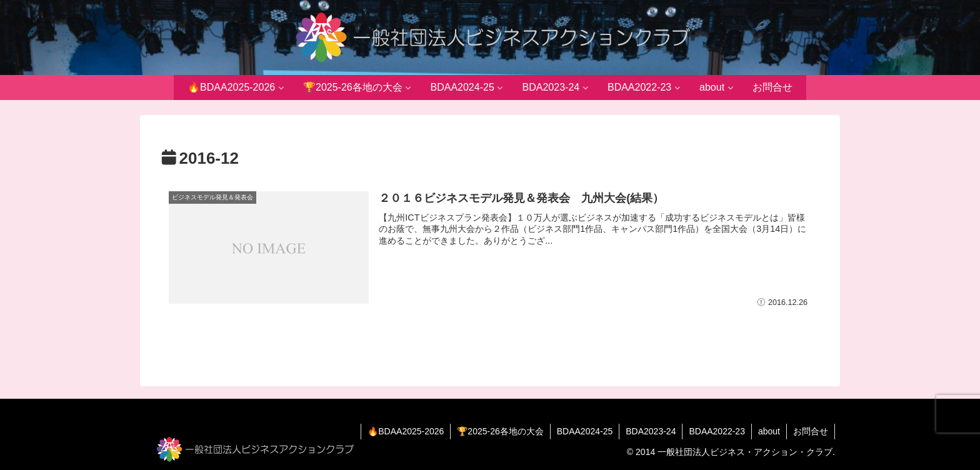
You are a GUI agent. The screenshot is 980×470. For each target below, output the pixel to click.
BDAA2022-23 (717, 431)
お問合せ (811, 431)
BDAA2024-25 (585, 431)
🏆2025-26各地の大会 (500, 431)
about (769, 431)
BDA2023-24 (651, 431)
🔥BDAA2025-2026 (406, 431)
